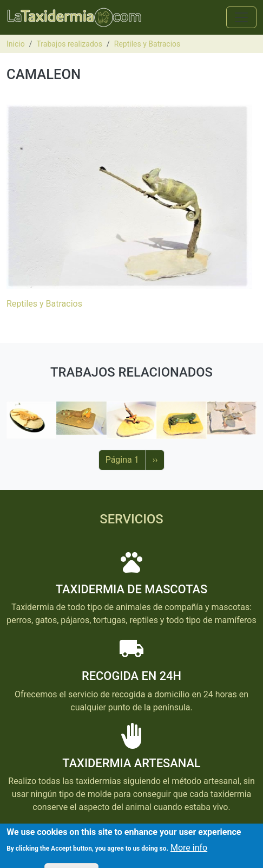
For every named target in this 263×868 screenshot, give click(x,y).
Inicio (16, 44)
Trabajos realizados (69, 44)
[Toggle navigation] (241, 17)
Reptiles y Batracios (147, 44)
